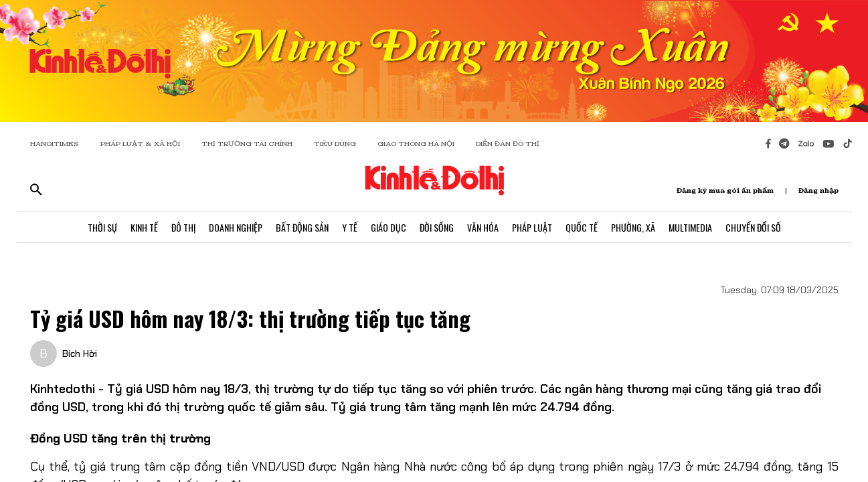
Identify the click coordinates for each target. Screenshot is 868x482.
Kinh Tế (144, 227)
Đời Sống (437, 227)
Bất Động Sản (302, 227)
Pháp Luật (532, 227)
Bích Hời (80, 353)
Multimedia (690, 227)
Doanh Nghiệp (236, 227)
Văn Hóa (483, 227)
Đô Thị (183, 227)
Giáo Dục (388, 227)
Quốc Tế (582, 227)
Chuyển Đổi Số (753, 227)
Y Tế (350, 227)
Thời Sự (102, 227)
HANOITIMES (55, 144)
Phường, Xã (633, 227)
